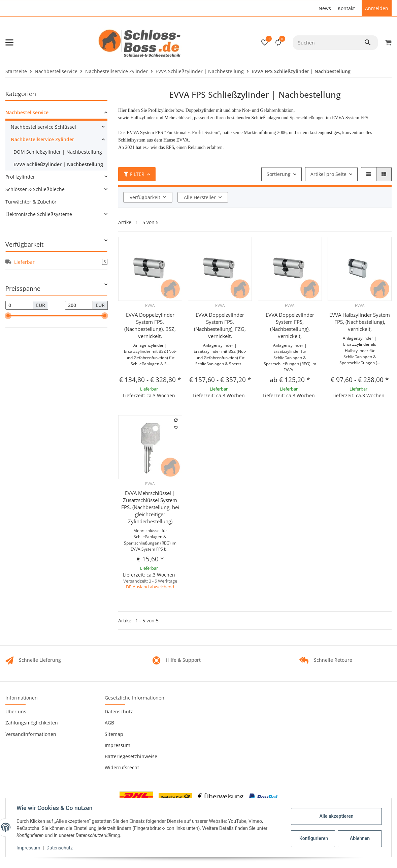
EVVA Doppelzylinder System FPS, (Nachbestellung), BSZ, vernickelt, (150, 325)
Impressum (118, 745)
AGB (109, 723)
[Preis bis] (79, 305)
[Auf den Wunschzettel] (176, 428)
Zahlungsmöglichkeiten (32, 723)
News (325, 8)
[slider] (8, 316)
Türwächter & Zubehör (31, 202)
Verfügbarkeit (145, 197)
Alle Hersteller (200, 197)
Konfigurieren (314, 838)
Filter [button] (134, 174)
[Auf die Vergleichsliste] (176, 420)
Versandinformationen (31, 734)
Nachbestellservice (27, 112)
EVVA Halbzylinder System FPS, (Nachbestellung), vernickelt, (360, 322)
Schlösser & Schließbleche (35, 189)
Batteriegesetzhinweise (131, 756)
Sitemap (114, 734)
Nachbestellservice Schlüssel (43, 127)
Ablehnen (360, 838)
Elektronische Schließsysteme (39, 214)
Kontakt (346, 8)
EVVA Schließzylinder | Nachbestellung (58, 164)
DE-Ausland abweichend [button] (150, 587)
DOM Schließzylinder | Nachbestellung (58, 152)
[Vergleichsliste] (278, 42)
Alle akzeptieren (336, 816)
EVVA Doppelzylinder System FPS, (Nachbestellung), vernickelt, (290, 325)
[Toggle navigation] (9, 42)
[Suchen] (328, 43)
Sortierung (279, 174)
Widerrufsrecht (122, 767)
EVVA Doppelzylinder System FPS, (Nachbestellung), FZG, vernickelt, (220, 325)
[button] (265, 42)
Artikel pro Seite (328, 174)
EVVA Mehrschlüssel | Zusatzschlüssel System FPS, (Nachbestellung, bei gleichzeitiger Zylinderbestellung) (150, 507)
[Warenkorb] (387, 42)
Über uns (16, 711)
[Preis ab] (19, 305)
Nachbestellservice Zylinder (42, 139)
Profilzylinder (20, 177)
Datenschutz (119, 711)
